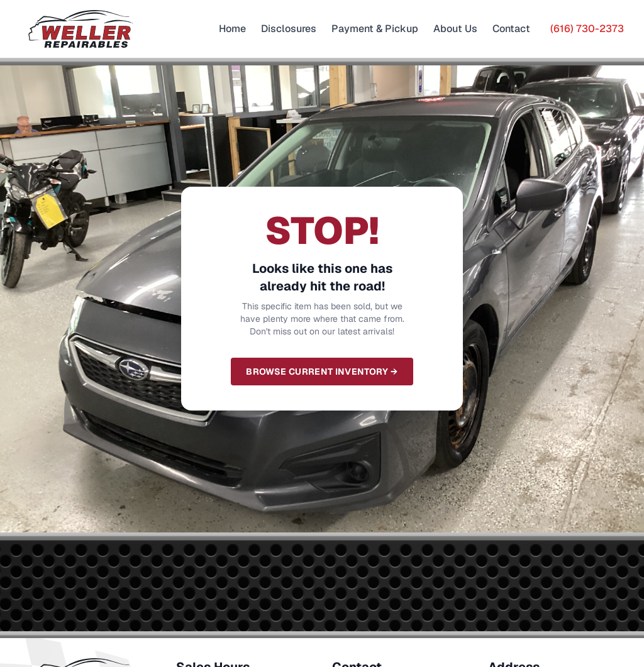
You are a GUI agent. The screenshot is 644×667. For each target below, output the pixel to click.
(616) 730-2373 (587, 29)
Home (232, 29)
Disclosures (289, 29)
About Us (455, 29)
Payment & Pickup (375, 29)
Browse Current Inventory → (322, 372)
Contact (511, 29)
